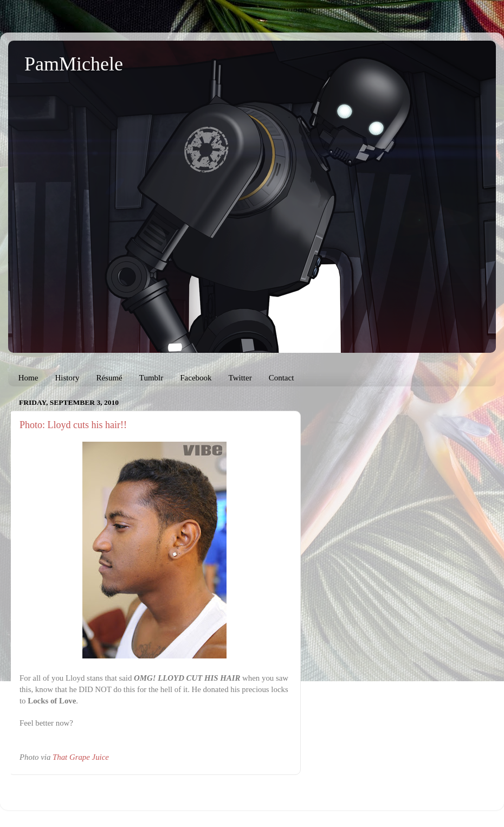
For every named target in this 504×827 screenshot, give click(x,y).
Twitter (240, 378)
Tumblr (151, 378)
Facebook (196, 378)
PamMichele (74, 64)
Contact (282, 378)
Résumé (109, 378)
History (67, 378)
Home (28, 378)
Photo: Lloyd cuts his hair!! (73, 425)
